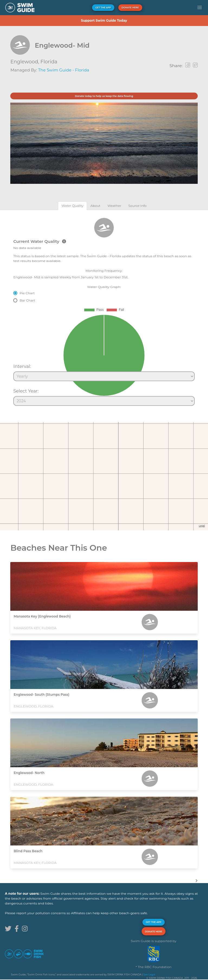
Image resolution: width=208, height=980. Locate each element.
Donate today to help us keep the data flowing (104, 96)
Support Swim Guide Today (104, 20)
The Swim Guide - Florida (64, 70)
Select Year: (26, 391)
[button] (199, 8)
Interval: (22, 366)
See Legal (149, 974)
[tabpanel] (104, 309)
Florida (49, 62)
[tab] (72, 206)
